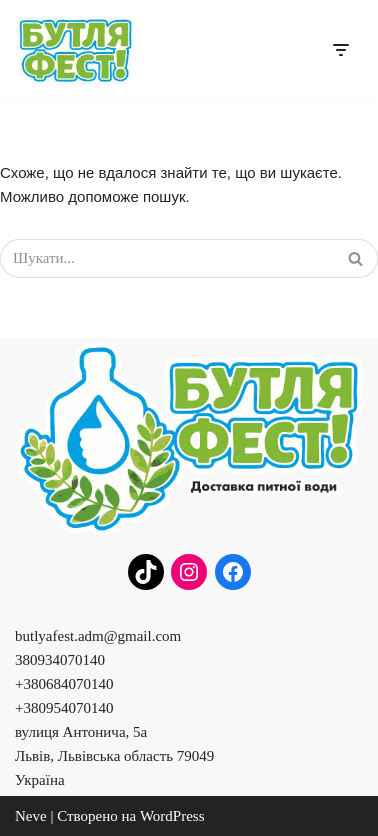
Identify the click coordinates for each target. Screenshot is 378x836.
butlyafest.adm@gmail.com (98, 636)
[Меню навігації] (340, 50)
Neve (31, 816)
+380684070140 (64, 684)
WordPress (172, 816)
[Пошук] (166, 258)
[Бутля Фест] (75, 50)
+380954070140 (64, 708)
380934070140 (60, 660)
